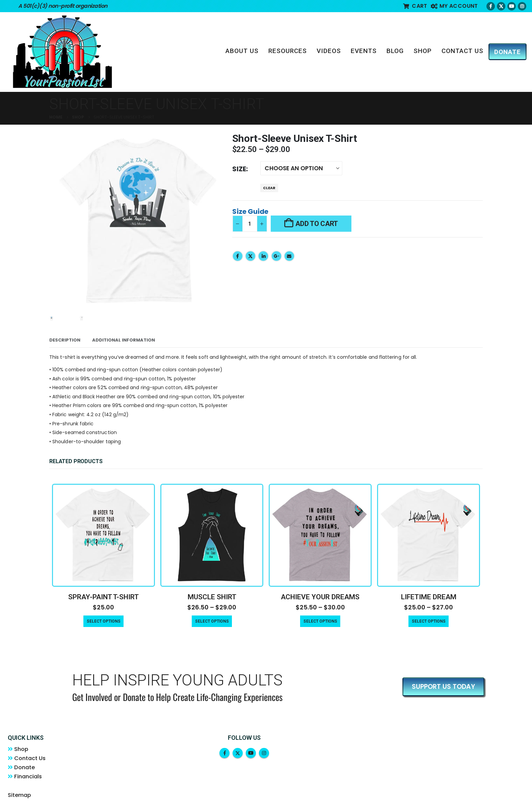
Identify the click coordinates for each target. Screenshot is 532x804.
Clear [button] (269, 188)
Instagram (264, 753)
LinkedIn (263, 256)
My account (454, 6)
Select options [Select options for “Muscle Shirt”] (212, 621)
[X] (501, 6)
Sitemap (19, 796)
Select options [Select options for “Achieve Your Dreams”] (320, 621)
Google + (276, 256)
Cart (415, 6)
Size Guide (250, 211)
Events (364, 51)
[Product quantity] (250, 224)
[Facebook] (491, 6)
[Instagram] (522, 6)
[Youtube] (512, 6)
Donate (25, 768)
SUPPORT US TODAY (443, 687)
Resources (288, 51)
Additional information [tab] (124, 340)
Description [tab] (65, 340)
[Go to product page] (103, 535)
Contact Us (462, 51)
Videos (329, 51)
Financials (29, 778)
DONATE (508, 52)
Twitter (250, 256)
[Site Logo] (62, 52)
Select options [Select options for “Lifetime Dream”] (429, 621)
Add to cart (317, 224)
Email (289, 256)
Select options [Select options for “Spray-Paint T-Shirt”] (104, 621)
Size (239, 169)
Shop (423, 51)
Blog (395, 51)
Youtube (251, 753)
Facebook (238, 256)
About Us (242, 51)
